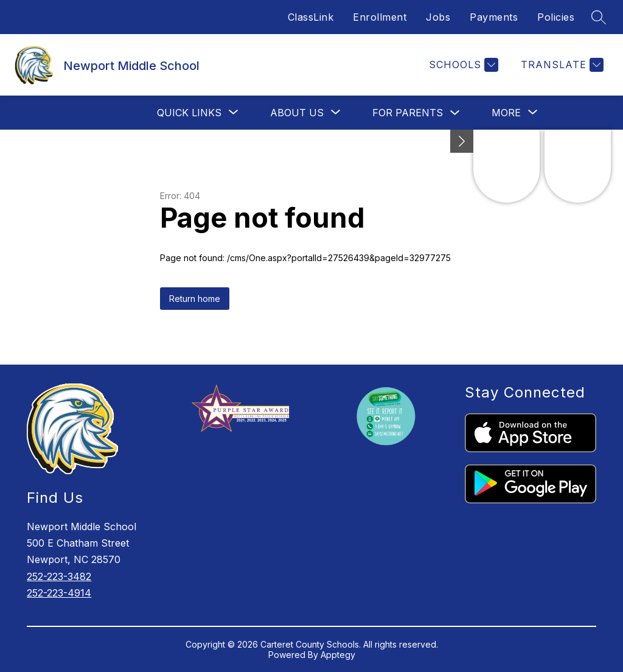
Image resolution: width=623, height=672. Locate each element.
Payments (494, 17)
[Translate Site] (561, 65)
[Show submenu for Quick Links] (189, 113)
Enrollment (380, 17)
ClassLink (311, 17)
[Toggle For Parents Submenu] (455, 113)
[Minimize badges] (462, 141)
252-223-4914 (59, 593)
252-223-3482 (59, 576)
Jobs (438, 17)
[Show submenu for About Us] (297, 113)
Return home (195, 299)
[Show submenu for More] (506, 113)
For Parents (408, 113)
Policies (556, 17)
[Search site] (599, 17)
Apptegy (338, 655)
